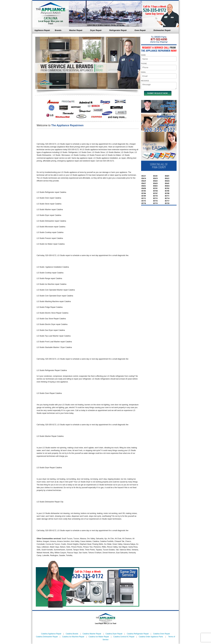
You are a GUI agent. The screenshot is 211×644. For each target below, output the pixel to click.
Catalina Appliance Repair (51, 634)
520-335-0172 (155, 10)
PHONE (144, 63)
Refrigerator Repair (118, 30)
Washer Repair (76, 30)
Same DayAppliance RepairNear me (168, 106)
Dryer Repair (96, 30)
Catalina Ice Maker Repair (99, 637)
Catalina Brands (72, 634)
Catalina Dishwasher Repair (47, 637)
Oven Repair (140, 30)
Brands (58, 30)
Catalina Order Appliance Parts (151, 637)
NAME (143, 55)
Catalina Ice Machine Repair (73, 637)
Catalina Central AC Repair (124, 637)
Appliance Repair (42, 30)
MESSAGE (145, 81)
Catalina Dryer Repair (114, 634)
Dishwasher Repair (162, 30)
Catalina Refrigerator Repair (138, 634)
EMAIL (144, 72)
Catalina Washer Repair (92, 634)
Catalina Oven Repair (162, 634)
